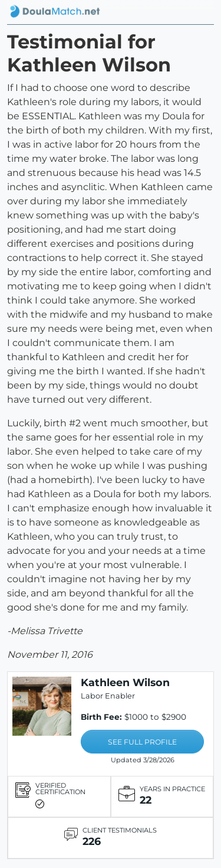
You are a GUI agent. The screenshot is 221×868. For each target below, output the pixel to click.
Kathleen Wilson (125, 682)
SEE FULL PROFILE (142, 742)
